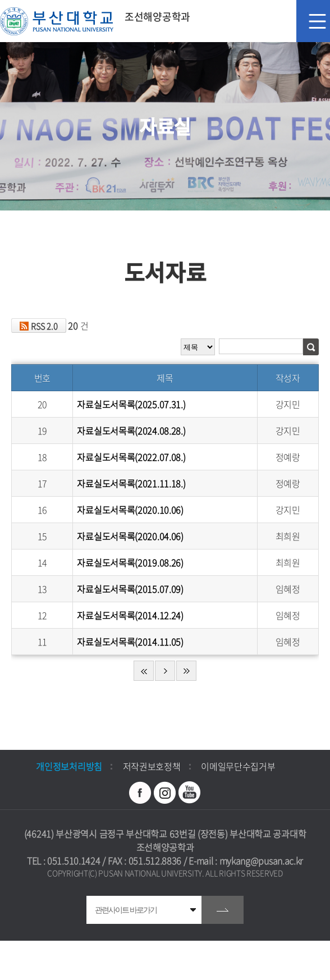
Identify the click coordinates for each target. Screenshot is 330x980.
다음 (165, 671)
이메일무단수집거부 (238, 766)
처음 (144, 671)
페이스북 (140, 793)
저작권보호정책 (152, 766)
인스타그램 (165, 793)
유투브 (190, 793)
